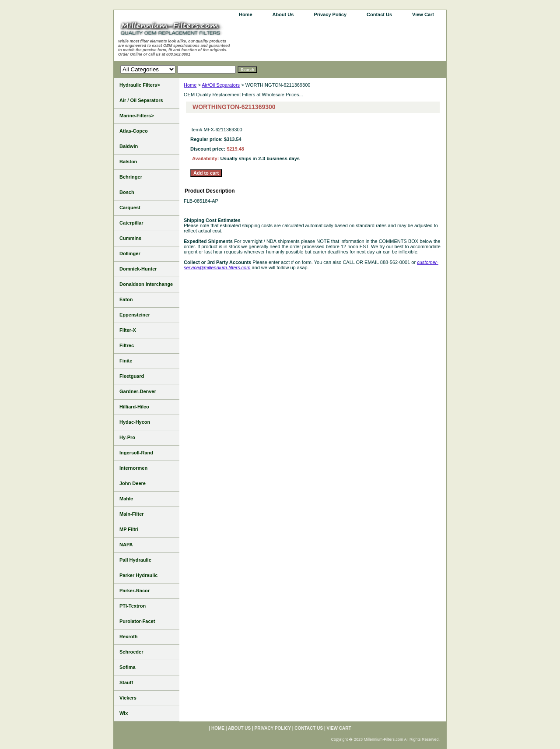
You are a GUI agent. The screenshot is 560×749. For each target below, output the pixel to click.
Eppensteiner (135, 315)
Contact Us (379, 14)
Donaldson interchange (146, 284)
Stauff (126, 682)
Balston (128, 162)
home (246, 14)
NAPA (126, 545)
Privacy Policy (330, 14)
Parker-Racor (135, 591)
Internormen (133, 468)
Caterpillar (131, 223)
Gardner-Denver (138, 391)
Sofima (128, 667)
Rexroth (129, 636)
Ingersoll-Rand (136, 453)
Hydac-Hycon (135, 422)
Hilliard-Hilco (134, 407)
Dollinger (130, 253)
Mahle (126, 499)
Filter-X (128, 330)
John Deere (133, 483)
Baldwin (129, 146)
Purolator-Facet (137, 621)
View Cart (423, 14)
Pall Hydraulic (135, 560)
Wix (124, 713)
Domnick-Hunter (138, 269)
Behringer (131, 177)
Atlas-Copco (134, 131)
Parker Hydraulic (138, 575)
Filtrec (127, 345)
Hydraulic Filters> (140, 85)
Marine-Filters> (137, 116)
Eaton (126, 299)
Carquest (130, 207)
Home (190, 85)
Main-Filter (132, 514)
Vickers (128, 698)
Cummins (130, 238)
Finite (126, 361)
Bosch (127, 192)
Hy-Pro (127, 437)
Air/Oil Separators (221, 85)
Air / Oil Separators (141, 100)
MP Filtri (129, 529)
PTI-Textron (133, 606)
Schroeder (131, 652)
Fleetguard (132, 376)
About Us (283, 14)
